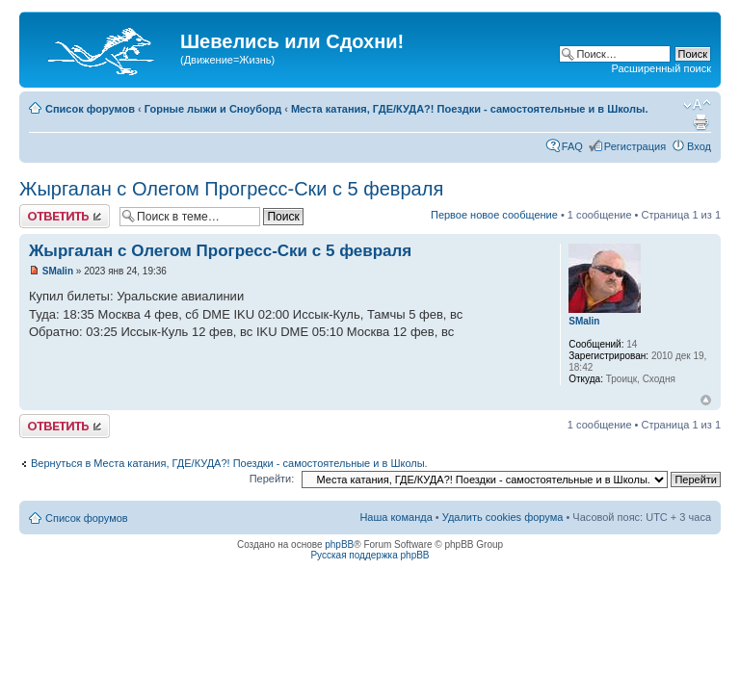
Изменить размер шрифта (697, 105)
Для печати (700, 122)
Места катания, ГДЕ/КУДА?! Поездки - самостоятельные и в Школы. (470, 109)
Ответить (65, 216)
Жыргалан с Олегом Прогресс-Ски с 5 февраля (231, 189)
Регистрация (635, 146)
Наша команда (396, 517)
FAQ (572, 146)
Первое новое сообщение (494, 215)
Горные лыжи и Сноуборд (213, 109)
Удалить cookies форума (503, 517)
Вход (699, 146)
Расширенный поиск (661, 68)
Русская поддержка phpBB (370, 555)
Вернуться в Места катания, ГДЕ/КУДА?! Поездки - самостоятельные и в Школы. (229, 463)
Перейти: (272, 479)
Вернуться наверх (706, 400)
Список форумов (90, 109)
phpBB (339, 544)
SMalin (58, 271)
